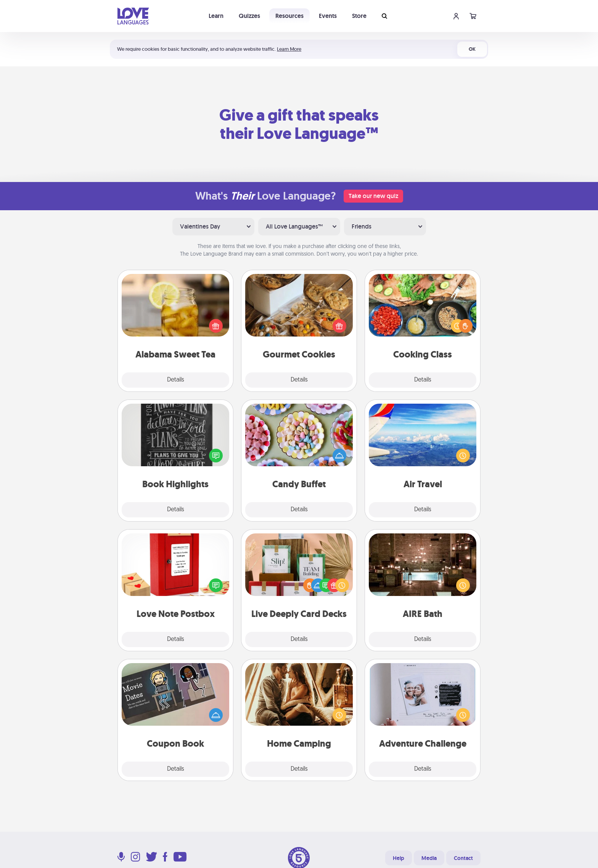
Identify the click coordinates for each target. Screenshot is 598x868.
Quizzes (249, 16)
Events (328, 16)
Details (176, 380)
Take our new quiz (373, 196)
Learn (216, 16)
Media (429, 858)
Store (359, 16)
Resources (289, 16)
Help (399, 858)
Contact (463, 858)
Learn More (289, 49)
